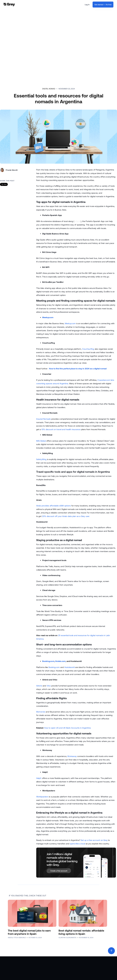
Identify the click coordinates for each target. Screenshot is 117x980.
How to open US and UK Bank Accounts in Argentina (67, 728)
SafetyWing (41, 459)
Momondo (41, 712)
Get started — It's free (103, 4)
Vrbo (49, 686)
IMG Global (41, 441)
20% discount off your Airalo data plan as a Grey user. (66, 516)
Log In (87, 4)
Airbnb (39, 686)
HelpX (39, 778)
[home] (9, 5)
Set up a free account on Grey (94, 840)
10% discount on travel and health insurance (61, 429)
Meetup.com (70, 323)
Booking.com (54, 667)
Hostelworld (70, 667)
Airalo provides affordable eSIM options (54, 506)
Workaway (72, 756)
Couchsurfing (88, 349)
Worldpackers (42, 797)
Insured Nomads (44, 419)
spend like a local (78, 844)
